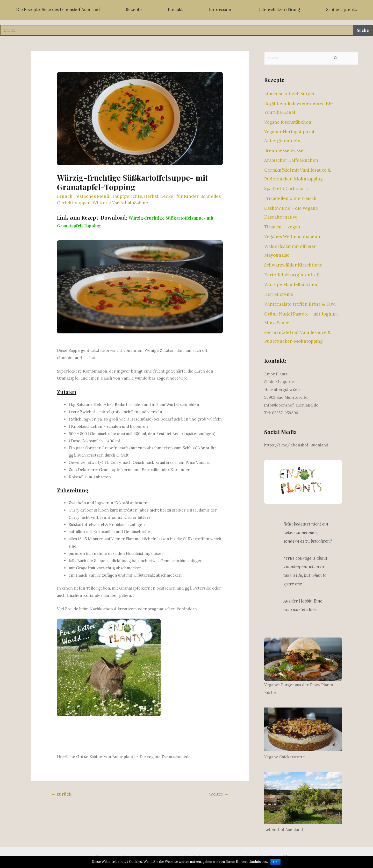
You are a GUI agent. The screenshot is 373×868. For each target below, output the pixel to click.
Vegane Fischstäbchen (288, 122)
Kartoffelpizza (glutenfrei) (292, 275)
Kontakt (175, 10)
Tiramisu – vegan (282, 227)
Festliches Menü (92, 196)
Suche (363, 30)
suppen (83, 203)
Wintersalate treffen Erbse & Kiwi (300, 304)
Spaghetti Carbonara (286, 189)
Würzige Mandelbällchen (291, 285)
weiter (219, 794)
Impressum (220, 10)
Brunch (65, 196)
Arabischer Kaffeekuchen (291, 160)
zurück (61, 794)
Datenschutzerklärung (279, 10)
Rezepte (134, 10)
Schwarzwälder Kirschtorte (293, 265)
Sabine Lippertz (342, 10)
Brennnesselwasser (285, 151)
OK (275, 862)
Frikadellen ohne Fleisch (290, 199)
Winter (100, 203)
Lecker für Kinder (180, 196)
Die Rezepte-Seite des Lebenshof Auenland (58, 10)
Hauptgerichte (127, 196)
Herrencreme (279, 295)
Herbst (151, 196)
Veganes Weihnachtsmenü (292, 237)
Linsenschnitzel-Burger (290, 94)
